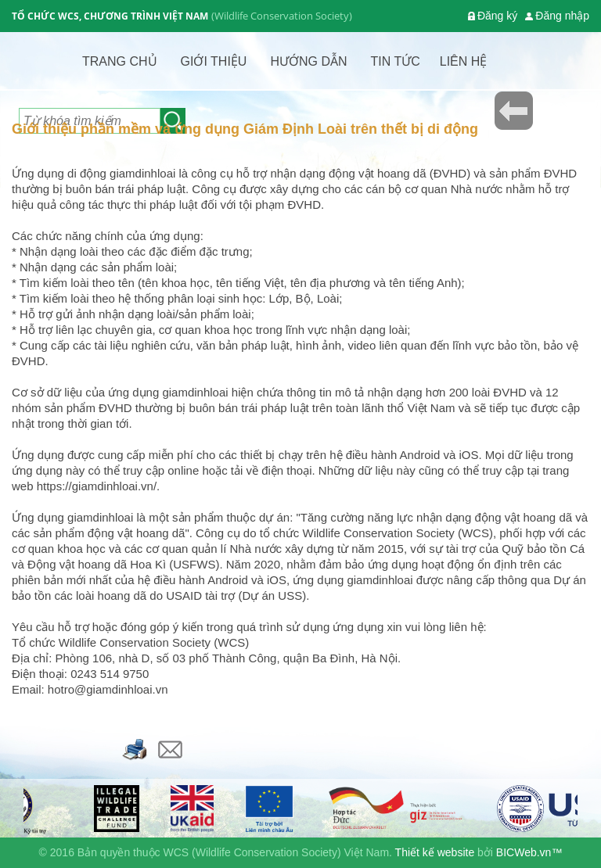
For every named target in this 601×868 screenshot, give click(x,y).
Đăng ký (497, 16)
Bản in (135, 750)
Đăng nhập (562, 16)
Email (170, 750)
